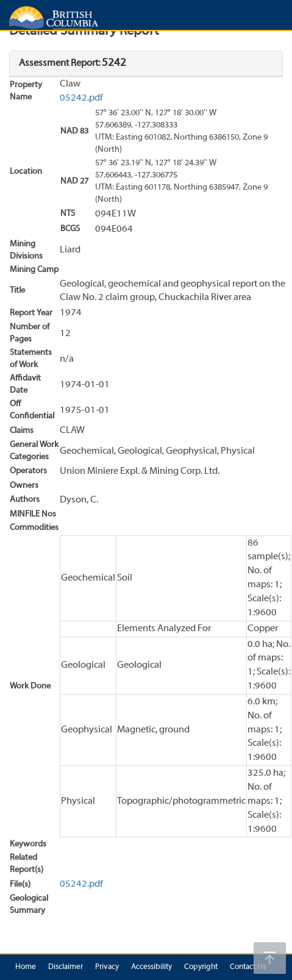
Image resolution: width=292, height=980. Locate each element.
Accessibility (151, 967)
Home (26, 967)
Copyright (201, 967)
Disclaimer (66, 967)
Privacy (107, 967)
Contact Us (248, 967)
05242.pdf (81, 98)
